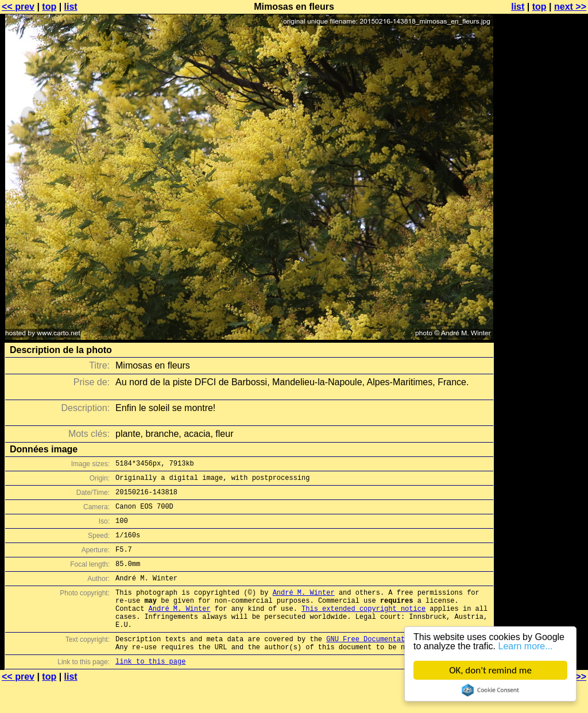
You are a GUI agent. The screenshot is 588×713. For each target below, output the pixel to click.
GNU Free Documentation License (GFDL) (403, 664)
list (71, 7)
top (49, 7)
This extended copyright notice (363, 629)
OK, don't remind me (490, 670)
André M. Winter (304, 609)
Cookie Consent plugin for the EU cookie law (490, 690)
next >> (570, 7)
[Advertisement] (541, 284)
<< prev (18, 7)
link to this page (150, 690)
